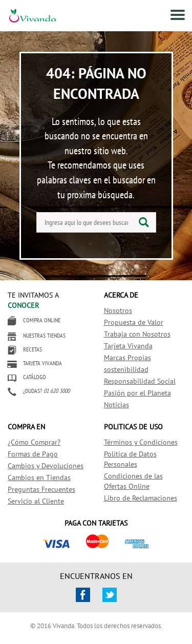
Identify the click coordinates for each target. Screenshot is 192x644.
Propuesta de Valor (134, 322)
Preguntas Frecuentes (41, 489)
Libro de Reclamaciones (141, 498)
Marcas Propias (127, 358)
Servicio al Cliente (36, 501)
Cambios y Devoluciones (46, 466)
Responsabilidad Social (140, 381)
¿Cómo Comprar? (34, 442)
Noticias (116, 405)
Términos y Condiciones (141, 442)
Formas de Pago (33, 454)
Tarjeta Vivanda (128, 346)
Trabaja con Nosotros (137, 334)
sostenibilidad (126, 369)
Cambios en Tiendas (39, 477)
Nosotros (118, 310)
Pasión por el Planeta (137, 393)
